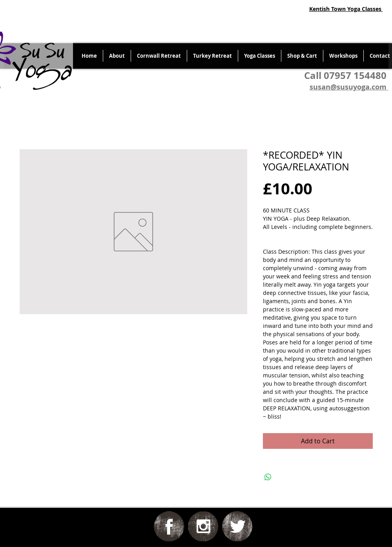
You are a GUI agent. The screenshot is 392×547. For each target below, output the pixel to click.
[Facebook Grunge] (169, 526)
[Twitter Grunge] (237, 526)
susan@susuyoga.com (348, 87)
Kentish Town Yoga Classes (346, 9)
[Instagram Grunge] (203, 526)
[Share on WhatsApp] (268, 477)
